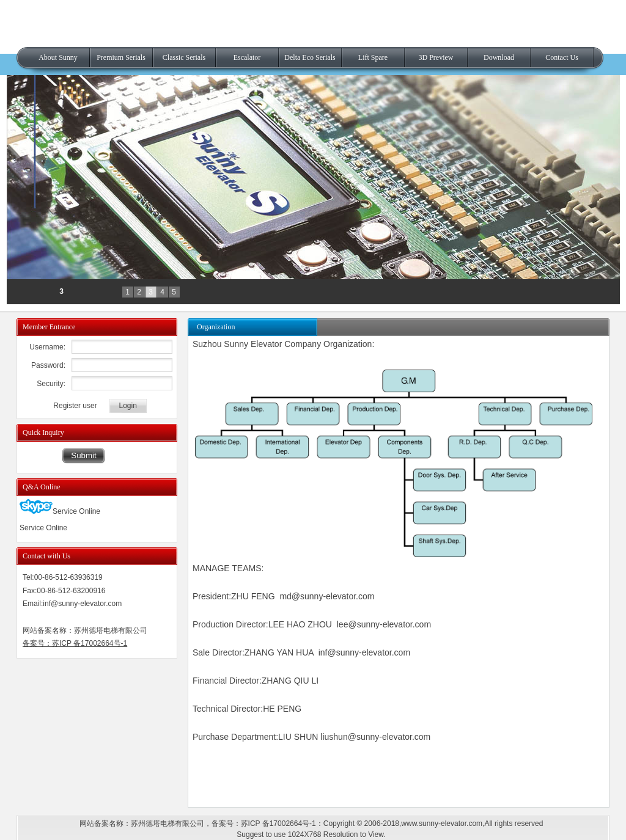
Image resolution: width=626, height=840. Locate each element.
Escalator (247, 57)
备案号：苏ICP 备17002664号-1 (75, 643)
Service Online (60, 511)
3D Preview (436, 57)
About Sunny (58, 57)
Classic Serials (184, 57)
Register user (75, 406)
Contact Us (562, 57)
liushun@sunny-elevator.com (375, 737)
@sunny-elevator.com (369, 652)
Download (499, 57)
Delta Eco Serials (310, 57)
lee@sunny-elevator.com (384, 624)
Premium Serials (121, 57)
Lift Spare (373, 57)
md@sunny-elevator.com (327, 596)
